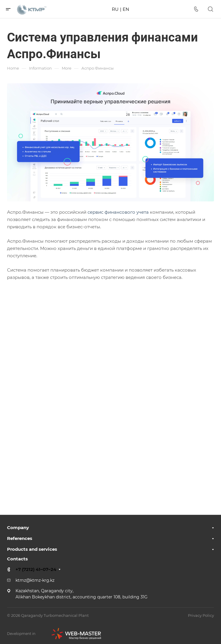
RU (115, 9)
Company (18, 528)
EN (126, 9)
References (20, 538)
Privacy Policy (201, 615)
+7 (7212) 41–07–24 (36, 569)
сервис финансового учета (118, 212)
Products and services (32, 549)
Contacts (17, 559)
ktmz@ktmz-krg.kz (35, 580)
